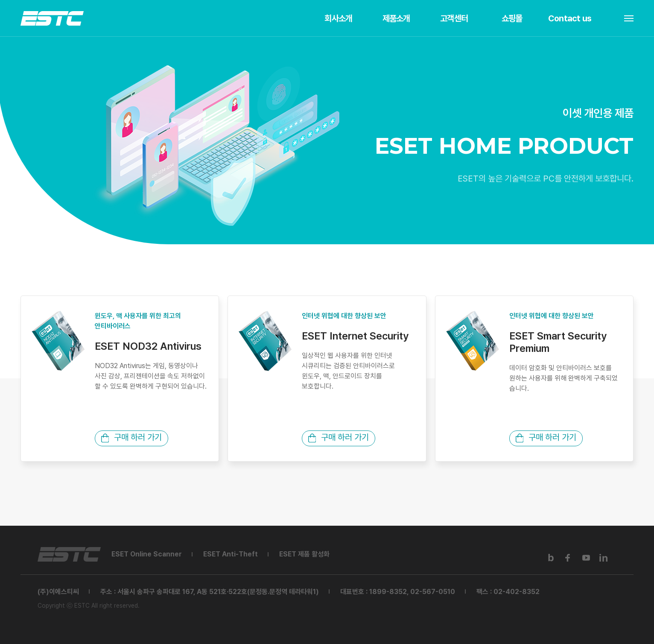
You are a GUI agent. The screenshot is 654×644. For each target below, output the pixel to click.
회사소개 (338, 18)
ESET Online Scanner (147, 554)
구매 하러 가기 (131, 437)
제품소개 (396, 18)
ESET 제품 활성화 (304, 554)
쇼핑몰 (512, 18)
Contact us (570, 18)
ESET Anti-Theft (231, 554)
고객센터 (454, 18)
